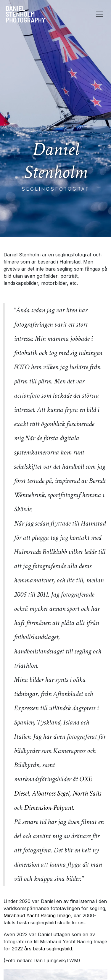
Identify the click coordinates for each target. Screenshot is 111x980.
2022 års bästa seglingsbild (42, 949)
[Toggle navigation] (99, 14)
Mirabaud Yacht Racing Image (37, 915)
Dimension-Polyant (49, 808)
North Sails (87, 793)
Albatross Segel (51, 793)
